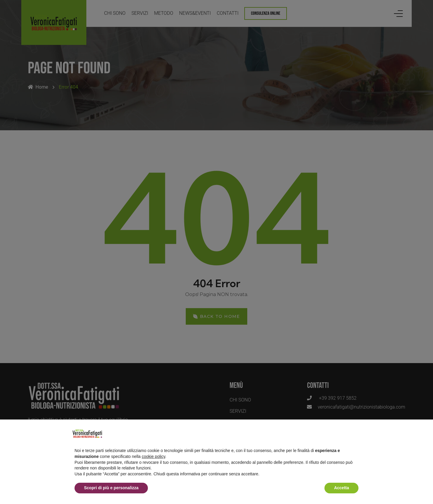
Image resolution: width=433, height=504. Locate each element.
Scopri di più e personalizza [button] (111, 488)
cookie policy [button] (153, 456)
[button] (356, 434)
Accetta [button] (341, 488)
